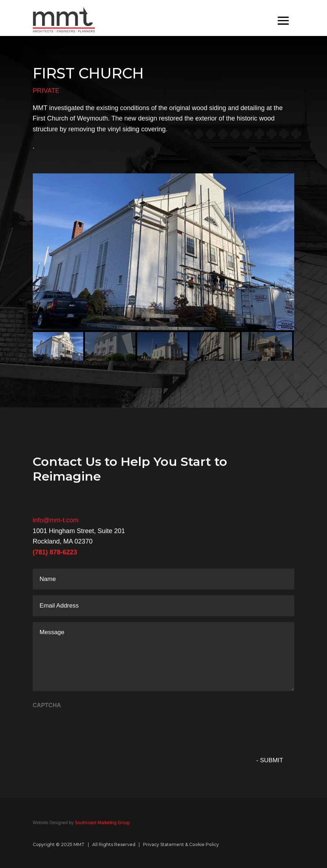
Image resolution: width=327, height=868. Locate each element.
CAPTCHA (47, 705)
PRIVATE (46, 91)
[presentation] (88, 727)
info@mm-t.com (56, 520)
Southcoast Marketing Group (102, 823)
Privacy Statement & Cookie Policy (181, 844)
